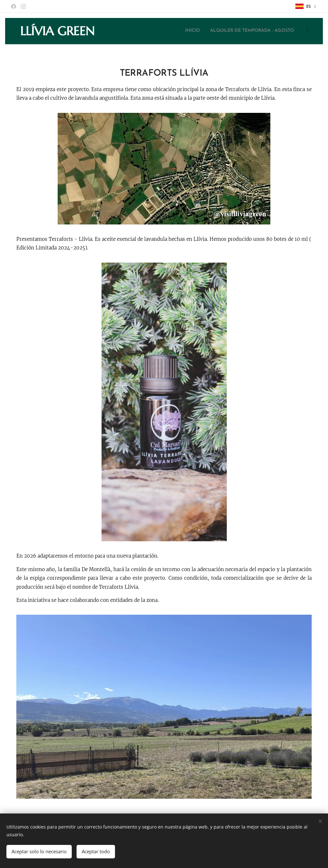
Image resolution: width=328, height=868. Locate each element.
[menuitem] (211, 31)
